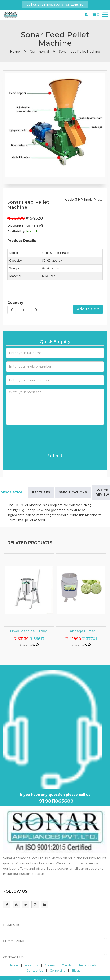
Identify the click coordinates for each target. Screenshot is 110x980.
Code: (70, 200)
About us (32, 965)
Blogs (76, 971)
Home (13, 965)
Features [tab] (41, 492)
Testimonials (88, 965)
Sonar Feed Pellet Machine (79, 52)
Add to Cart (88, 309)
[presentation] (38, 436)
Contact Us (35, 971)
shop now (29, 645)
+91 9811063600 (55, 801)
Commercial (39, 52)
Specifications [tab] (73, 492)
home (15, 52)
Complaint (57, 971)
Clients (67, 965)
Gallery (50, 965)
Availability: (16, 231)
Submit (55, 456)
